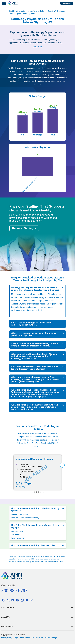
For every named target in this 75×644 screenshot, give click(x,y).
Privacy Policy (7, 638)
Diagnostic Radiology (19, 514)
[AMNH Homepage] (13, 3)
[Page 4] (39, 492)
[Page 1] (32, 492)
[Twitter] (8, 600)
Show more (37, 47)
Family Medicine (18, 538)
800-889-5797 (14, 591)
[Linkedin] (13, 600)
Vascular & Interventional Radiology (25, 518)
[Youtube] (27, 600)
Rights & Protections (22, 638)
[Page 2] (34, 492)
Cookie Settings (51, 638)
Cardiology (15, 535)
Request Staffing (23, 228)
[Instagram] (32, 600)
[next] (62, 465)
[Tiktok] (22, 600)
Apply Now (67, 3)
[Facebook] (3, 600)
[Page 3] (36, 492)
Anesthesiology (17, 531)
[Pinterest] (17, 600)
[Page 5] (41, 492)
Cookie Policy (38, 638)
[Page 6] (43, 492)
